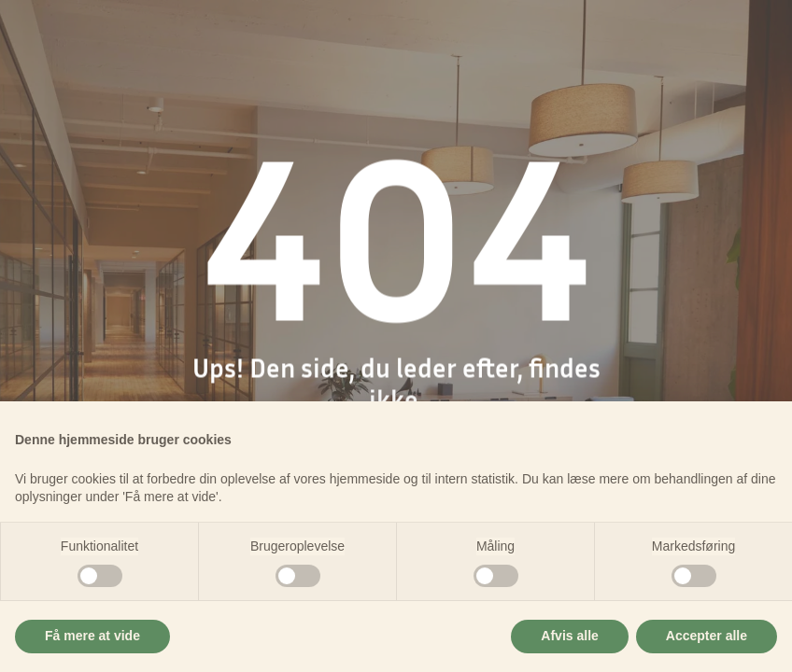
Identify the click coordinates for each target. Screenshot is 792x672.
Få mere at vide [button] (92, 636)
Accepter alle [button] (707, 636)
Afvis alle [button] (569, 636)
